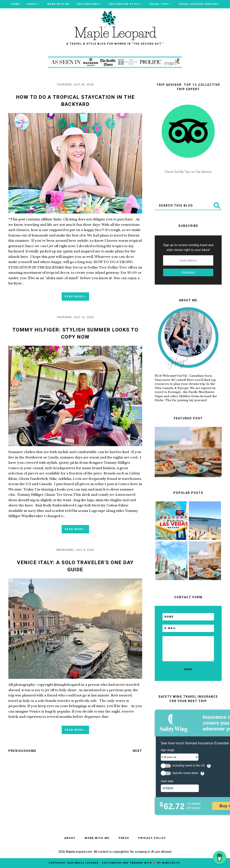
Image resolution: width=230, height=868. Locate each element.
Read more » (75, 297)
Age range (168, 750)
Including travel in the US (189, 766)
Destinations (88, 4)
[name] (188, 617)
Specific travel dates (185, 773)
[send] (188, 670)
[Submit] (217, 205)
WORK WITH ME (58, 4)
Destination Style (124, 4)
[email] (188, 628)
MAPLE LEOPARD (87, 863)
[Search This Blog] (183, 205)
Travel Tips (159, 4)
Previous (17, 751)
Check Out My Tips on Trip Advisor (188, 172)
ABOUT (32, 4)
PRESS (124, 838)
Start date (167, 781)
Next (137, 751)
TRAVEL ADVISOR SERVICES (199, 4)
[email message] (188, 649)
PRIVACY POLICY (152, 838)
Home (15, 4)
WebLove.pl (171, 863)
